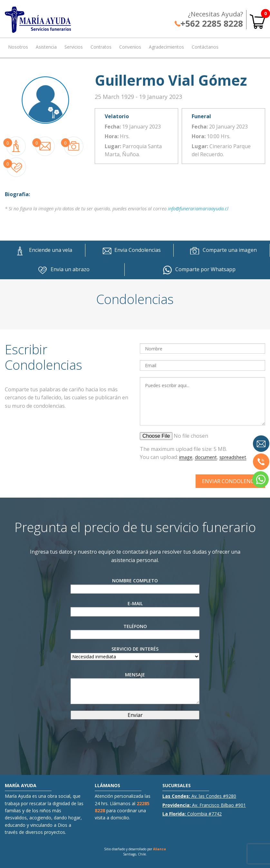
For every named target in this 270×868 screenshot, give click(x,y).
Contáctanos (205, 47)
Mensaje (135, 688)
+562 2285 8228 (209, 24)
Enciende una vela (43, 250)
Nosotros (18, 47)
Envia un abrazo (62, 270)
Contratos (101, 47)
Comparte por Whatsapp (197, 270)
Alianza (159, 849)
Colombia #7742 (192, 814)
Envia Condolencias (130, 250)
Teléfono (135, 631)
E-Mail (135, 608)
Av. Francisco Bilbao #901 (204, 805)
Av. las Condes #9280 (199, 796)
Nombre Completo (135, 586)
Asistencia (46, 47)
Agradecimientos (166, 47)
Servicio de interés (135, 653)
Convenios (130, 47)
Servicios (74, 47)
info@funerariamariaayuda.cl (198, 209)
